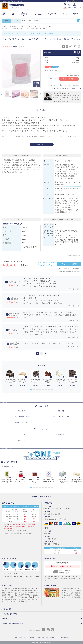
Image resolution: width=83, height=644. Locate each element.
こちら (14, 601)
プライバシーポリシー (42, 638)
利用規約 (53, 638)
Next (41, 94)
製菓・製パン (9, 33)
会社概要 (32, 638)
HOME (16, 638)
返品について (76, 88)
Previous (2, 94)
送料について (56, 88)
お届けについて (66, 88)
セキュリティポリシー (63, 638)
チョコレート (20, 33)
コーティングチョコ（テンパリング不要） (41, 33)
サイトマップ (24, 638)
